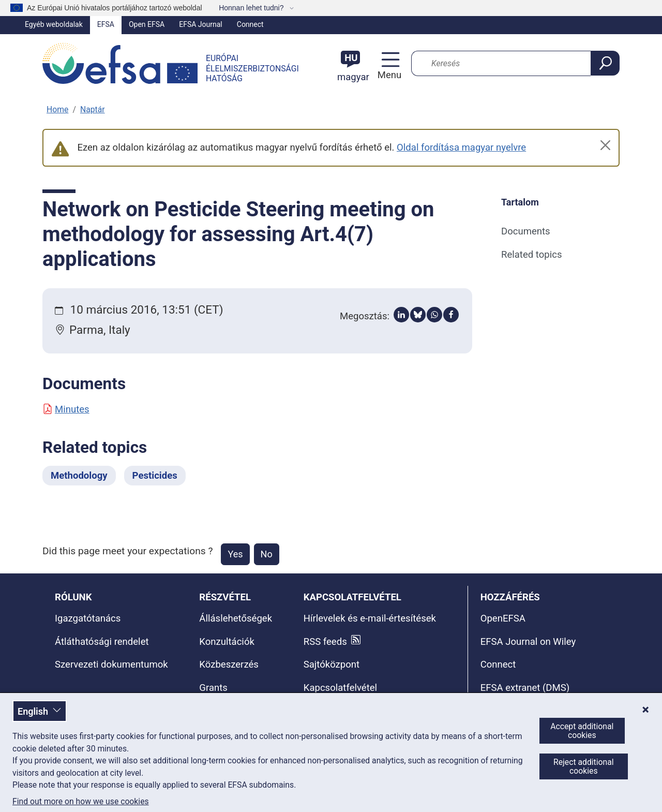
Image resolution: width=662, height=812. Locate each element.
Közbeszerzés (229, 665)
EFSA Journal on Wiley (528, 642)
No (267, 554)
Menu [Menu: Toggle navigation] (388, 75)
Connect (250, 24)
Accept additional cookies (582, 731)
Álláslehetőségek (236, 618)
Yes (235, 554)
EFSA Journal (201, 24)
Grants (213, 688)
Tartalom (520, 202)
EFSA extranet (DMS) (525, 688)
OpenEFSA (503, 618)
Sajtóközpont (332, 665)
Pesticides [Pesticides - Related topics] (155, 476)
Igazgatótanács (88, 618)
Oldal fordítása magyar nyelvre (461, 147)
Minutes (66, 409)
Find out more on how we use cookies (81, 802)
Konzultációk (227, 642)
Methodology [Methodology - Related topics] (79, 476)
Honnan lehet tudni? (252, 8)
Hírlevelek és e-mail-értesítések (370, 618)
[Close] (605, 145)
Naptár (93, 109)
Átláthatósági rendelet (102, 642)
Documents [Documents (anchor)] (526, 231)
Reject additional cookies (584, 766)
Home (57, 109)
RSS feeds (325, 642)
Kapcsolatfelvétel (340, 688)
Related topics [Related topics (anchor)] (532, 255)
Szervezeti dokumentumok (111, 665)
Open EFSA (147, 24)
